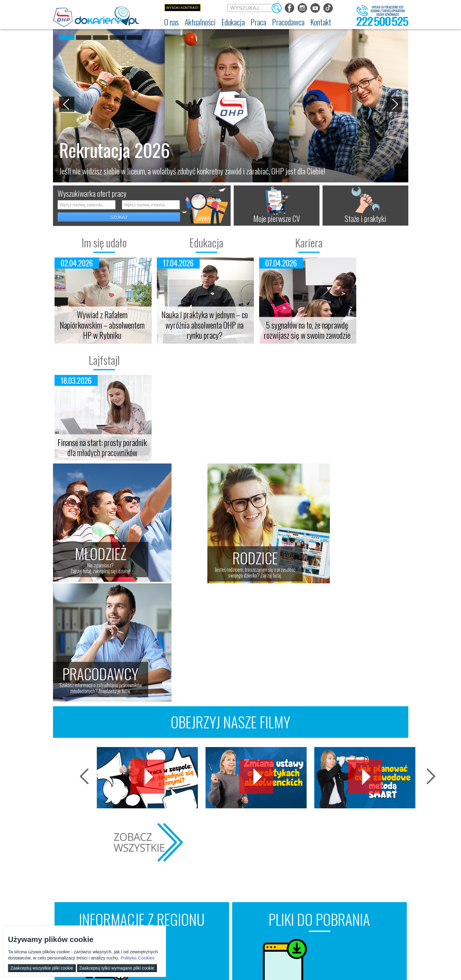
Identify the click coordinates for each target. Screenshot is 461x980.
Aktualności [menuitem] (318, 877)
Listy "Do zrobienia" (351, 736)
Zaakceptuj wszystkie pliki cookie (42, 968)
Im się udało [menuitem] (116, 884)
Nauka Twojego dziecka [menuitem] (275, 877)
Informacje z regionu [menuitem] (122, 877)
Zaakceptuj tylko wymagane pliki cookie (117, 968)
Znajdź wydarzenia (142, 757)
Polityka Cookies (138, 958)
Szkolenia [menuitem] (164, 891)
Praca (217, 868)
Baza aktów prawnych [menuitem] (325, 933)
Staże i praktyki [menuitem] (320, 926)
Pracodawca (328, 868)
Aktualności (125, 868)
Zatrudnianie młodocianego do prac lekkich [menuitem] (329, 909)
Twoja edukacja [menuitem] (118, 898)
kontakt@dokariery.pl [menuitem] (376, 884)
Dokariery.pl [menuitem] (65, 877)
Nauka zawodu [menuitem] (168, 884)
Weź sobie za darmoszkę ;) (319, 757)
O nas (64, 868)
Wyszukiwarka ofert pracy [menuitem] (227, 877)
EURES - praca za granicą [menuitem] (226, 913)
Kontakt (372, 868)
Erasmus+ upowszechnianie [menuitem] (177, 898)
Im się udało (97, 242)
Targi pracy (160, 711)
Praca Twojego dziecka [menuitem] (275, 884)
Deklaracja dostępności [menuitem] (73, 898)
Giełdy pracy (161, 723)
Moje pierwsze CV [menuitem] (221, 898)
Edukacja (186, 242)
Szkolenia (157, 736)
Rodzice (270, 868)
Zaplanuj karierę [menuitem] (220, 891)
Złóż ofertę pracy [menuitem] (321, 919)
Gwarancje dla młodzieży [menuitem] (226, 906)
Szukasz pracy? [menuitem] (219, 884)
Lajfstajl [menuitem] (112, 906)
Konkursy (374, 902)
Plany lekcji (337, 711)
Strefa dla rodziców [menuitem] (121, 913)
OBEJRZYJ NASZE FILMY (230, 483)
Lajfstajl (364, 242)
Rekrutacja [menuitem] (165, 877)
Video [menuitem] (111, 920)
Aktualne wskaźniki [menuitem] (222, 920)
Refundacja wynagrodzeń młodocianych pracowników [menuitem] (329, 898)
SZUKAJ (119, 217)
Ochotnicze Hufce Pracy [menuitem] (74, 884)
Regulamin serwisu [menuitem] (70, 891)
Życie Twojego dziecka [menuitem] (275, 891)
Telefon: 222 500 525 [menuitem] (376, 891)
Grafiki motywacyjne (352, 723)
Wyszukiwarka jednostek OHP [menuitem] (381, 877)
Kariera (275, 242)
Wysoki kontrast (182, 8)
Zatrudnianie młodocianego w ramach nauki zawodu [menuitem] (331, 887)
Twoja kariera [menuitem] (116, 891)
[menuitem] (172, 22)
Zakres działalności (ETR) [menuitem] (75, 906)
